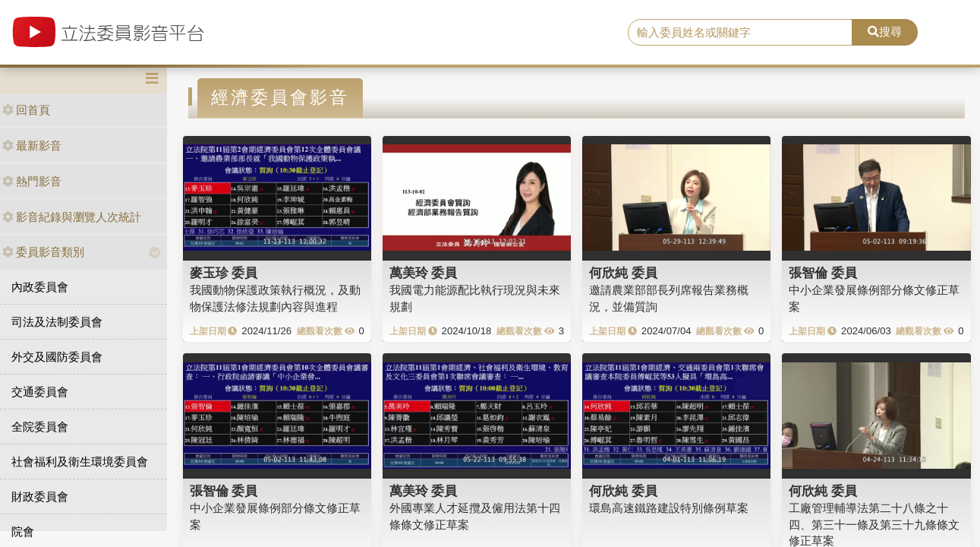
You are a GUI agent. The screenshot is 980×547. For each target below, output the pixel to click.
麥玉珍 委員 (224, 273)
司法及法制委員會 (57, 322)
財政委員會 (40, 496)
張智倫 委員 (823, 273)
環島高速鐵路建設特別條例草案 (669, 508)
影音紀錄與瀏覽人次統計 (72, 217)
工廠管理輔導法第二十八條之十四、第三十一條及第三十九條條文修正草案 (874, 524)
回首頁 (26, 110)
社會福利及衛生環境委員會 (80, 462)
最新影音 (32, 145)
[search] (740, 33)
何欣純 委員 (623, 273)
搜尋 (885, 32)
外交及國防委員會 (57, 357)
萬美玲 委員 (424, 273)
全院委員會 (40, 427)
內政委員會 (40, 287)
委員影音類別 (43, 252)
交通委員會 (40, 392)
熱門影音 (32, 181)
